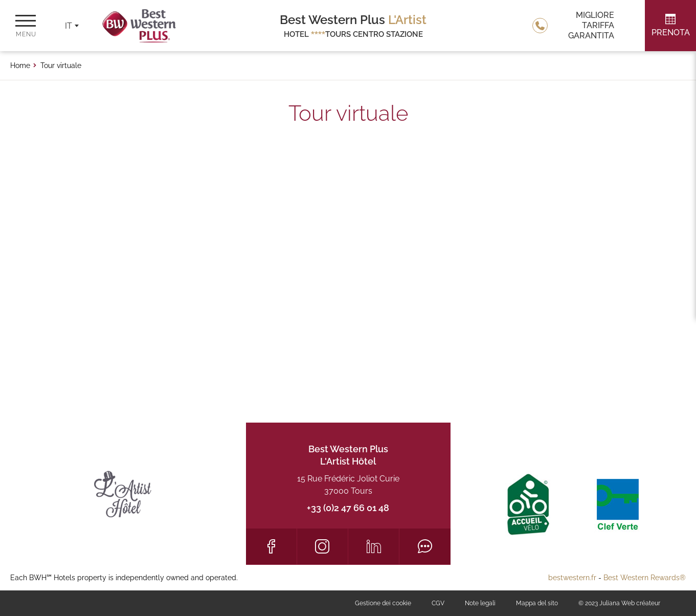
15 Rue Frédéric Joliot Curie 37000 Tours (348, 485)
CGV (438, 603)
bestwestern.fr (572, 578)
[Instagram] (322, 546)
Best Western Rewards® (645, 578)
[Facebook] (271, 546)
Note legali (480, 603)
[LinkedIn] (374, 546)
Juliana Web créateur (630, 603)
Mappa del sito (537, 603)
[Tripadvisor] (425, 546)
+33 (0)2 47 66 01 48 (348, 508)
